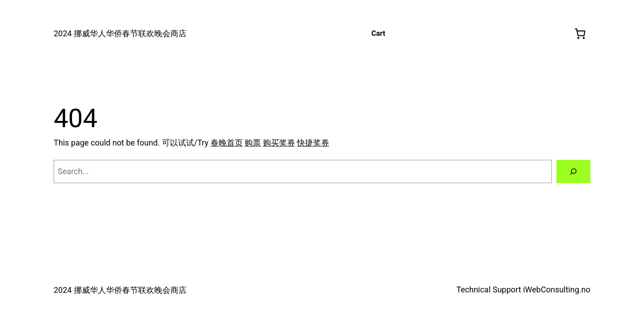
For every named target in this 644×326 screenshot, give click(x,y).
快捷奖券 (313, 143)
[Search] (573, 172)
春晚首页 (227, 143)
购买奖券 (279, 143)
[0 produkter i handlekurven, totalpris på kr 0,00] (580, 34)
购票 (253, 143)
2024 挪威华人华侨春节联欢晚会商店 (120, 33)
